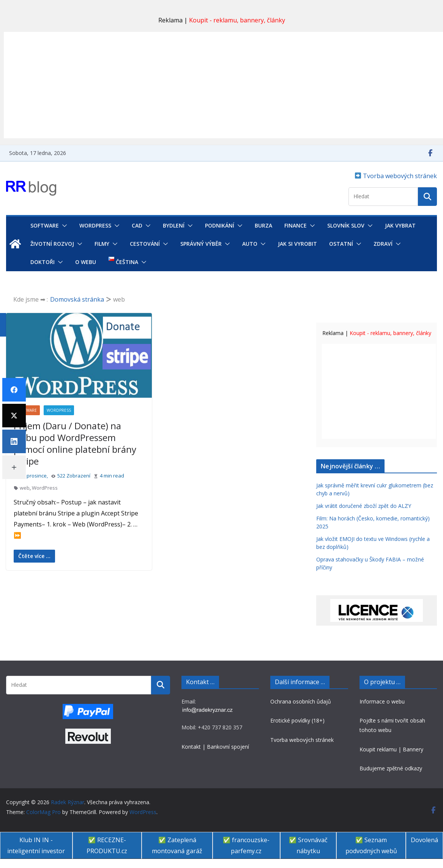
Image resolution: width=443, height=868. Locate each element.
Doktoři (43, 262)
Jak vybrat (400, 225)
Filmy (102, 244)
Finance (296, 225)
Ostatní (341, 244)
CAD (137, 225)
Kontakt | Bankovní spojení (215, 747)
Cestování (145, 244)
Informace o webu (382, 701)
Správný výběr (201, 244)
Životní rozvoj (52, 244)
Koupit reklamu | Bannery (391, 749)
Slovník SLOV (346, 225)
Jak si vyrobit (297, 244)
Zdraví (383, 244)
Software (45, 225)
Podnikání (220, 225)
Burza (263, 225)
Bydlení (174, 225)
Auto (250, 244)
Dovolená (424, 840)
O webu (86, 262)
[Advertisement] (223, 85)
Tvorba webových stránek (399, 176)
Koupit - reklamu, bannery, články (237, 20)
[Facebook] (14, 390)
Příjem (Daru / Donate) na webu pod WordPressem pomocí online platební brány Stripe (75, 443)
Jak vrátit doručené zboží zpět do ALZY (364, 506)
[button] (63, 226)
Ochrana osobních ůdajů (301, 701)
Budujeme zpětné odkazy (391, 768)
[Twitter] (14, 416)
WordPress (95, 225)
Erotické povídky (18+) (297, 720)
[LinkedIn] (14, 441)
